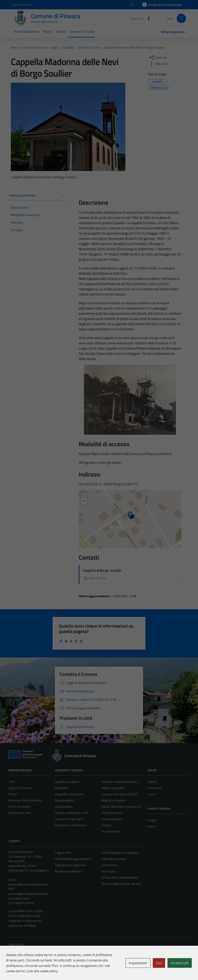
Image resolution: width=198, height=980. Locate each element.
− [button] (84, 501)
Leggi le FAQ (63, 853)
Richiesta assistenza (68, 871)
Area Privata (16, 945)
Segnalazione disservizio (70, 865)
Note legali (108, 871)
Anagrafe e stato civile (69, 794)
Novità (48, 31)
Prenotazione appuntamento (73, 859)
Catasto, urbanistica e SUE (72, 813)
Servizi (61, 31)
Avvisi (151, 794)
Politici (13, 794)
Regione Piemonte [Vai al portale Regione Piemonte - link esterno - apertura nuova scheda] (22, 5)
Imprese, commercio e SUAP (119, 794)
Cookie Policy (110, 865)
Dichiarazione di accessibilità (119, 877)
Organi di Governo (20, 788)
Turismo (106, 825)
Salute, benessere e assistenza (121, 807)
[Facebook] (147, 18)
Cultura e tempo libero (69, 819)
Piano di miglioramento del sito (121, 884)
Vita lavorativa (111, 831)
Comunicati (155, 788)
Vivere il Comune (82, 31)
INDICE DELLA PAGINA (37, 196)
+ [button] (84, 496)
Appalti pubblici (65, 800)
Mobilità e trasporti (113, 800)
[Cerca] (181, 18)
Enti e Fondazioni (20, 807)
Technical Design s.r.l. (35, 969)
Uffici (12, 782)
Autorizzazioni (64, 807)
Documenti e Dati (20, 813)
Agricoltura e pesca (67, 782)
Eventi (152, 826)
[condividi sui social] (158, 58)
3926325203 (94, 578)
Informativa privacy (114, 859)
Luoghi (152, 820)
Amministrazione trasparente (120, 853)
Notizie (152, 782)
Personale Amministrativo (25, 800)
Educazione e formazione (71, 825)
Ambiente (61, 788)
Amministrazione (26, 31)
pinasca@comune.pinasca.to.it (28, 884)
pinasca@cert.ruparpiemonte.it (28, 894)
